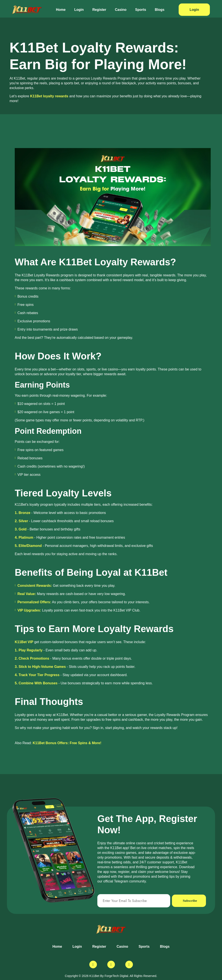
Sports (141, 10)
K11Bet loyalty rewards (49, 96)
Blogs (160, 10)
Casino (121, 10)
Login (79, 10)
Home (61, 10)
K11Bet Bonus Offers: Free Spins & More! (67, 743)
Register (99, 10)
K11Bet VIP (24, 642)
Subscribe (190, 901)
